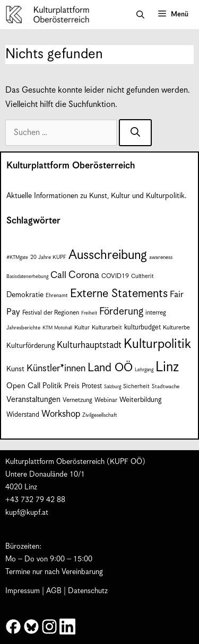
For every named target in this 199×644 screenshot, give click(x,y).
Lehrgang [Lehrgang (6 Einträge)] (144, 370)
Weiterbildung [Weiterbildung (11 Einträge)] (140, 400)
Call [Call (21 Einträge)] (58, 275)
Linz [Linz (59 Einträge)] (167, 367)
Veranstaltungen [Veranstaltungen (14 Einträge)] (33, 400)
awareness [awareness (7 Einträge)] (161, 257)
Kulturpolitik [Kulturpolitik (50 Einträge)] (157, 344)
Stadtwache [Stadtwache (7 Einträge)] (166, 387)
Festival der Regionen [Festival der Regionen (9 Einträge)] (51, 313)
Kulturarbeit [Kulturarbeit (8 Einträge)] (107, 328)
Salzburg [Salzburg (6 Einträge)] (113, 387)
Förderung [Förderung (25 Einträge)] (121, 312)
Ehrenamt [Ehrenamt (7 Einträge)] (57, 296)
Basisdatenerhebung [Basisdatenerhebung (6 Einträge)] (27, 277)
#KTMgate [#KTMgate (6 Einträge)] (17, 258)
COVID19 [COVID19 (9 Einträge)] (115, 276)
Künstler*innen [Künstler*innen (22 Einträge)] (56, 368)
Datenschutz (88, 591)
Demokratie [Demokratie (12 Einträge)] (25, 295)
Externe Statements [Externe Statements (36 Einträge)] (119, 294)
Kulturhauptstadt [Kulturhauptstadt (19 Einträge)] (89, 345)
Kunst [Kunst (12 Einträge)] (15, 369)
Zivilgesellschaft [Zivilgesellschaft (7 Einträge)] (100, 415)
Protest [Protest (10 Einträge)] (92, 386)
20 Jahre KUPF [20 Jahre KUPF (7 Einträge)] (48, 257)
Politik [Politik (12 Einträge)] (52, 386)
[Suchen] (135, 133)
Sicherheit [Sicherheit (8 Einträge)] (136, 386)
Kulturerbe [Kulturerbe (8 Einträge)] (176, 328)
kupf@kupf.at (27, 513)
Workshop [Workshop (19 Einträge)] (61, 414)
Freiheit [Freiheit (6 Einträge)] (89, 313)
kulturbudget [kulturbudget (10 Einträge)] (142, 328)
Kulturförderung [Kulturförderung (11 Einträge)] (31, 346)
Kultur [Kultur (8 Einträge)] (82, 328)
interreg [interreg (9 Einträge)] (156, 313)
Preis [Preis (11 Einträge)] (72, 386)
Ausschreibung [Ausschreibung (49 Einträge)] (108, 255)
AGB (54, 591)
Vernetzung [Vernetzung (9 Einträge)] (77, 400)
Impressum (23, 591)
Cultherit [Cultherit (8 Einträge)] (142, 276)
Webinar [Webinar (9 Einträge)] (106, 400)
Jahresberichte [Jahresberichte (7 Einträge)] (23, 328)
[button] (140, 15)
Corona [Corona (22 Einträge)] (84, 275)
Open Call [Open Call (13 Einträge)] (23, 386)
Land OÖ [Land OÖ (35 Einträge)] (110, 368)
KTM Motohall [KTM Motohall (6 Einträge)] (57, 328)
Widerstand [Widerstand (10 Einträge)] (23, 415)
